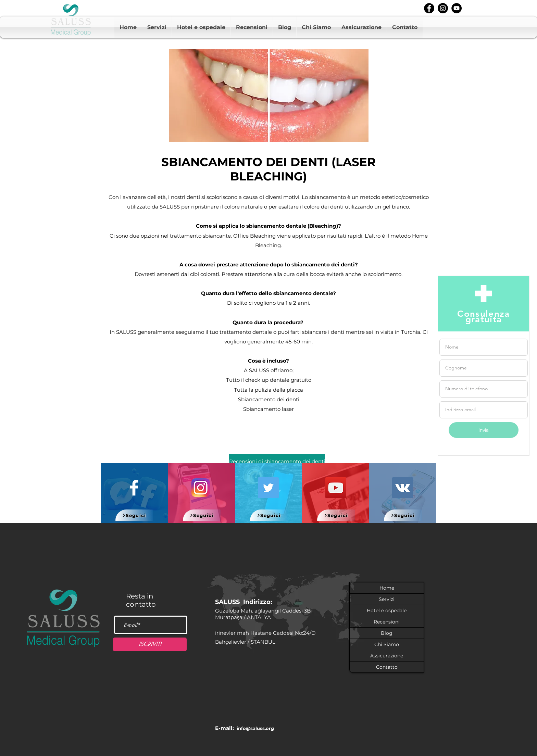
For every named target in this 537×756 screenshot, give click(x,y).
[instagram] (443, 8)
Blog (387, 633)
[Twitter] (268, 488)
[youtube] (457, 8)
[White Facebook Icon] (134, 488)
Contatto (387, 667)
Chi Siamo (387, 644)
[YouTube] (336, 488)
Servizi (387, 599)
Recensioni (387, 622)
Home (387, 588)
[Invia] (484, 430)
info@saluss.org (255, 728)
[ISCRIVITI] (150, 644)
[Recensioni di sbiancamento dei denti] (277, 462)
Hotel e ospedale (387, 610)
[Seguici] (134, 515)
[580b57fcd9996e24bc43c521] (201, 488)
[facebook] (429, 8)
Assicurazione (387, 656)
